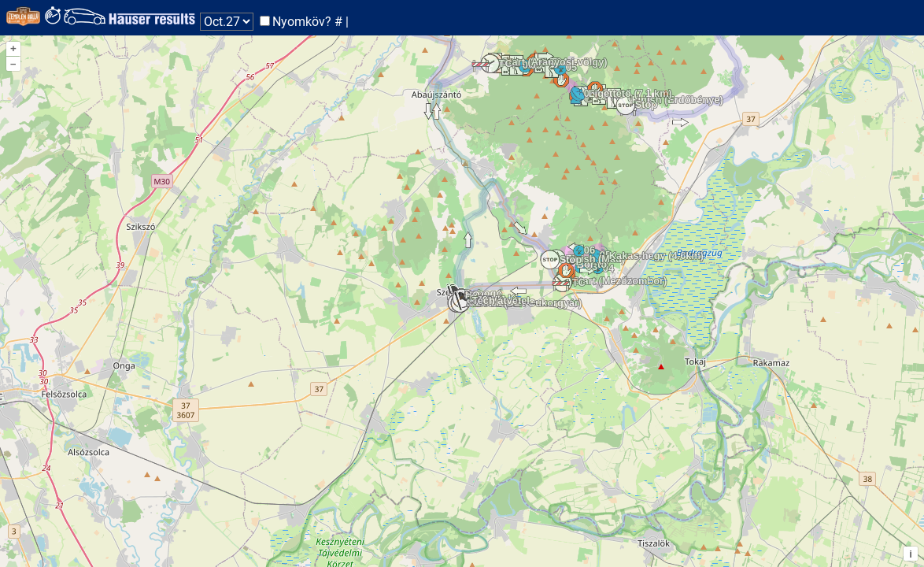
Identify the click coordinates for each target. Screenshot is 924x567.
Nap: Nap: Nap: (227, 22)
